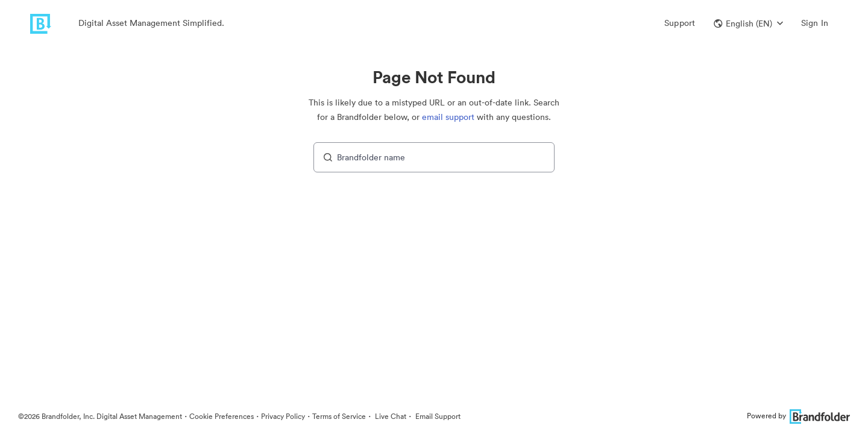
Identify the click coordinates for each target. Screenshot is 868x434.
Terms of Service (339, 416)
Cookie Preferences (222, 416)
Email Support (437, 416)
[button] (748, 24)
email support (448, 117)
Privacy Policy (283, 416)
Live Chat (390, 416)
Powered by (798, 416)
